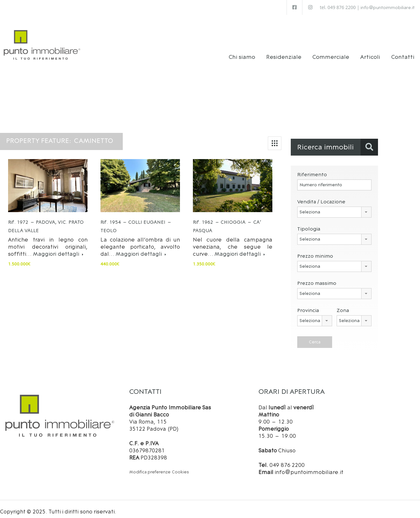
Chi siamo (242, 52)
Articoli (370, 52)
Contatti (403, 52)
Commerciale (331, 52)
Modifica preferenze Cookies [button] (159, 467)
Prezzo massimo (317, 278)
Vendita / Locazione (321, 197)
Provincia (308, 305)
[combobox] (334, 207)
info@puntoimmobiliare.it (388, 8)
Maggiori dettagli (58, 249)
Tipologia (309, 224)
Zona (343, 305)
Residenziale (284, 52)
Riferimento (312, 170)
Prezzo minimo (315, 251)
